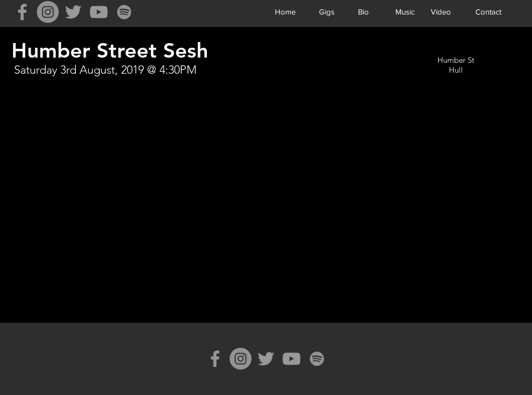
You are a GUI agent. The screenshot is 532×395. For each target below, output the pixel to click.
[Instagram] (48, 12)
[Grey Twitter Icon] (73, 12)
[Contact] (488, 11)
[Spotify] (124, 12)
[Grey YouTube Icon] (99, 12)
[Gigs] (327, 11)
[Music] (405, 11)
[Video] (441, 11)
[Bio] (363, 11)
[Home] (285, 11)
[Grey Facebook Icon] (22, 12)
